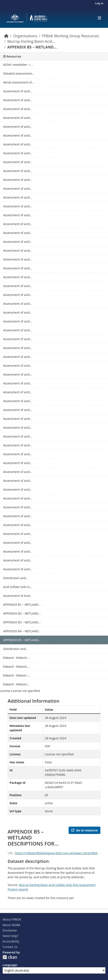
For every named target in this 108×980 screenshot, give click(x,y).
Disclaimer (10, 930)
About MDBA (11, 925)
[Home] (6, 36)
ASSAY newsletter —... (18, 65)
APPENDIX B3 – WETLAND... (22, 622)
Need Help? (10, 936)
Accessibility (11, 941)
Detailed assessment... (19, 73)
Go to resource (84, 830)
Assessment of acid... (18, 91)
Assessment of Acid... (18, 596)
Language (10, 965)
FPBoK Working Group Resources (70, 36)
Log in (99, 3)
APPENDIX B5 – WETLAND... (32, 47)
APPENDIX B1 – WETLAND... (22, 605)
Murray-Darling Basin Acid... (31, 41)
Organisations (25, 36)
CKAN (10, 957)
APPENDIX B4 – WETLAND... (22, 631)
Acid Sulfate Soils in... (18, 587)
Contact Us (10, 947)
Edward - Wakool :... (17, 675)
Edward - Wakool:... (16, 658)
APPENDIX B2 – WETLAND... (22, 613)
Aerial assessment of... (19, 82)
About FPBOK (12, 919)
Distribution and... (16, 578)
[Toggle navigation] (99, 18)
